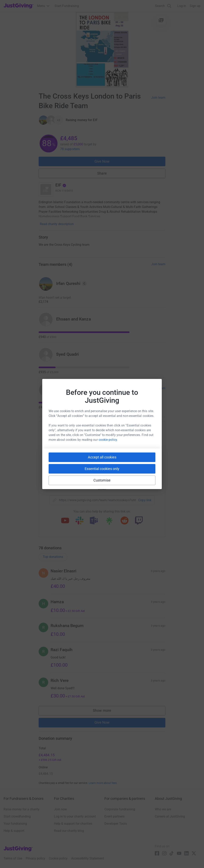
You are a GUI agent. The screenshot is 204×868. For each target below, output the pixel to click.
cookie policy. (108, 440)
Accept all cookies (102, 457)
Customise (102, 480)
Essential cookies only (102, 469)
